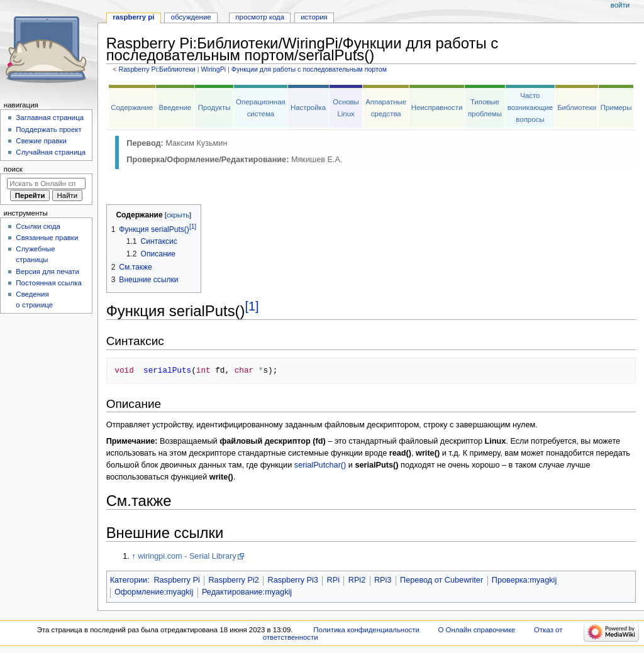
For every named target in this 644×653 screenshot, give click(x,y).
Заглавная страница (50, 118)
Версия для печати (47, 272)
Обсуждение (191, 17)
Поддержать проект (48, 129)
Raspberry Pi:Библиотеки (157, 69)
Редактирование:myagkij (247, 592)
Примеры (616, 107)
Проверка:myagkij (524, 580)
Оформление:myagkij (154, 592)
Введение (175, 107)
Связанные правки (47, 238)
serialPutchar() (320, 465)
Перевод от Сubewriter (441, 580)
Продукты (214, 107)
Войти (620, 5)
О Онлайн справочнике (477, 630)
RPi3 (383, 580)
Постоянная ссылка (48, 283)
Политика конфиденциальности (366, 630)
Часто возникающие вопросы (530, 107)
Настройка (308, 107)
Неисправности (437, 107)
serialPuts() (376, 465)
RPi (333, 580)
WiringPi (213, 69)
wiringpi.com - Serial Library (187, 556)
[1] (252, 306)
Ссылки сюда (38, 226)
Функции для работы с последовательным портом (309, 69)
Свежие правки (41, 141)
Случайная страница (51, 152)
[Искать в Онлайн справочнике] (46, 184)
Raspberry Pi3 (293, 580)
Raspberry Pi (176, 580)
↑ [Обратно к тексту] (133, 556)
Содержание (132, 107)
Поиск (13, 169)
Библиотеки (577, 107)
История (314, 17)
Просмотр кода (260, 17)
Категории (129, 580)
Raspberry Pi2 (233, 580)
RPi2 (357, 580)
